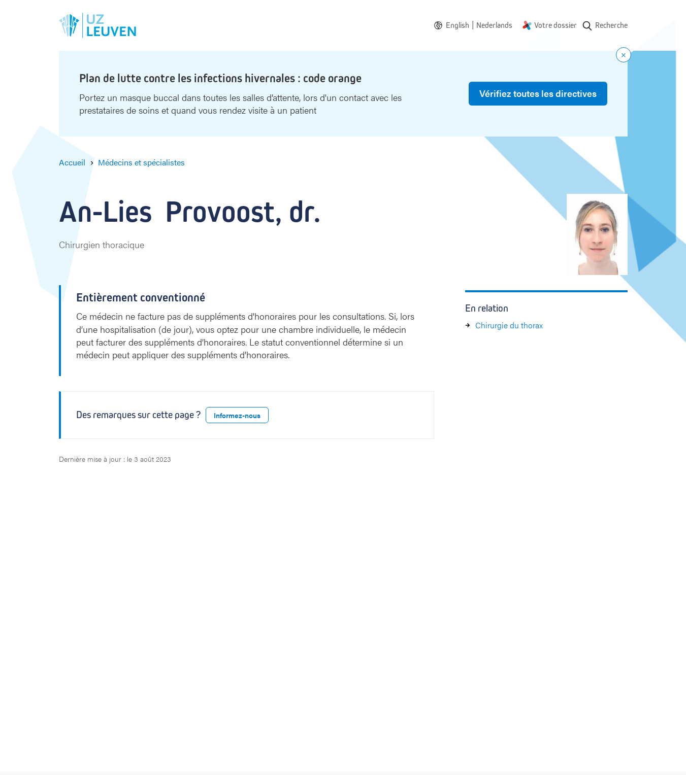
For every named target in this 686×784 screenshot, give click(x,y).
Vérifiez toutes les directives (538, 93)
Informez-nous (237, 415)
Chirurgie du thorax (509, 325)
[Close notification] (624, 55)
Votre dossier (556, 25)
